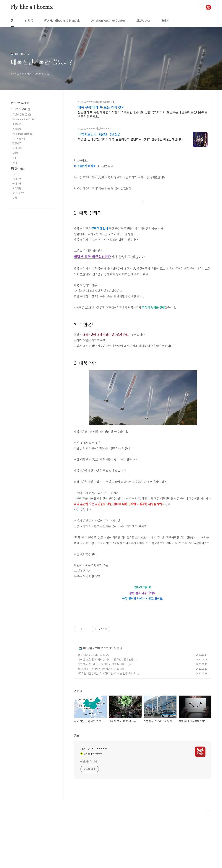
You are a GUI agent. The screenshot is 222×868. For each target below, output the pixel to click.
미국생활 (17, 188)
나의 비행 (17, 148)
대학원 (16, 153)
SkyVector (143, 20)
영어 (15, 163)
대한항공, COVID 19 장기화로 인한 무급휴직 (102, 716)
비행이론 (17, 124)
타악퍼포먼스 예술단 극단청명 (99, 134)
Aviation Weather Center (108, 20)
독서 (15, 198)
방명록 (29, 20)
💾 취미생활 (85, 700)
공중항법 (17, 129)
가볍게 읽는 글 (22, 114)
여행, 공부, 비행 (89, 813)
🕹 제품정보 (19, 193)
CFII (14, 158)
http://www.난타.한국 (91, 129)
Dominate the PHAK (24, 119)
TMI (97, 700)
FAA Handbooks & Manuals (62, 20)
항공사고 (17, 143)
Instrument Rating (22, 134)
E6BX (165, 20)
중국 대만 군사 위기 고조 (91, 707)
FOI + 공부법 (19, 138)
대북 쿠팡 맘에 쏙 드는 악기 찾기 (101, 107)
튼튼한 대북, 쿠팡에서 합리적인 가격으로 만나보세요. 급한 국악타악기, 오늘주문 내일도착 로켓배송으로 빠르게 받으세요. (143, 114)
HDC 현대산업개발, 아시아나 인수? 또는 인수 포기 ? (107, 725)
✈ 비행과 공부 (20, 109)
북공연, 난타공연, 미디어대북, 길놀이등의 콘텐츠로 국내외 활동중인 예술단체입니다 (130, 139)
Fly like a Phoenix (32, 7)
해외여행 (17, 179)
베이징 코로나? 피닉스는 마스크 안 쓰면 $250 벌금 (106, 711)
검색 (200, 7)
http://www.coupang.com (94, 102)
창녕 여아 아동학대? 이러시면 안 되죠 (98, 721)
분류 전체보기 (20, 103)
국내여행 (17, 183)
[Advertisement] (143, 642)
